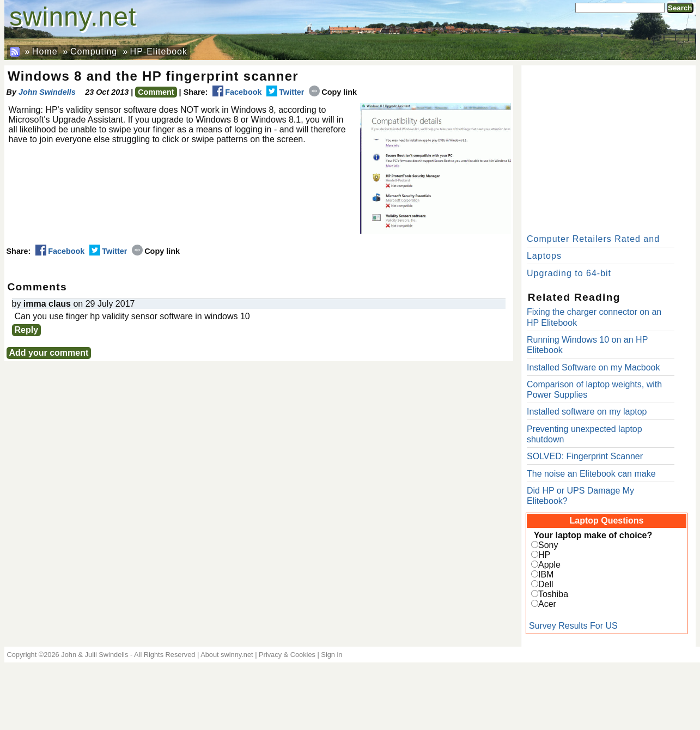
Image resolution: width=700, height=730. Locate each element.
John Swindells (47, 92)
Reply (27, 330)
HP (544, 555)
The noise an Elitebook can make (591, 474)
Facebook (237, 92)
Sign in (331, 655)
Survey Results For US (573, 626)
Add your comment (49, 353)
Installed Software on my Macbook (594, 367)
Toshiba (553, 594)
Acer (547, 604)
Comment (156, 92)
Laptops (544, 256)
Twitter (285, 92)
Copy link (333, 92)
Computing (94, 51)
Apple (549, 565)
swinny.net (73, 17)
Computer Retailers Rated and (593, 239)
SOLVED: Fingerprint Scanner (585, 456)
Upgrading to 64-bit (569, 273)
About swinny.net (227, 655)
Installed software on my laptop (587, 412)
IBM (546, 574)
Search (680, 8)
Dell (546, 584)
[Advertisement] (608, 147)
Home (45, 51)
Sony (548, 545)
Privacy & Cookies (287, 655)
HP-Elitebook (159, 51)
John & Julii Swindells (95, 655)
